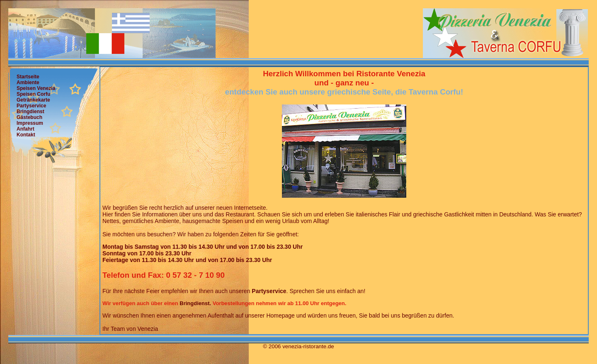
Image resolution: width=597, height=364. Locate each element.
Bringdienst (30, 112)
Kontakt (26, 135)
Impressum (30, 123)
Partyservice (31, 106)
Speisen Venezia (36, 88)
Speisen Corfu (33, 94)
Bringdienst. (195, 303)
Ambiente (28, 83)
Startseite (28, 77)
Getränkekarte (33, 100)
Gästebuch (29, 117)
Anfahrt (25, 129)
